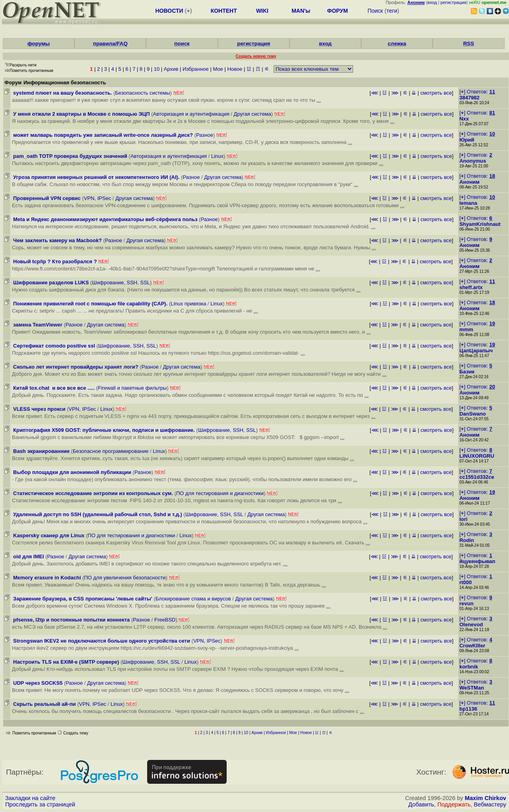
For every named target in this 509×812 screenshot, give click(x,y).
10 (157, 69)
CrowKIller (472, 646)
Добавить (421, 804)
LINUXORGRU (477, 456)
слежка (397, 44)
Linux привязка (188, 304)
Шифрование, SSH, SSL (121, 283)
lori (463, 519)
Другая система (253, 114)
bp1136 (468, 709)
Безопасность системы (142, 93)
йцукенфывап (477, 561)
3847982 (469, 98)
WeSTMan (472, 688)
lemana (468, 203)
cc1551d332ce (477, 477)
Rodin (467, 540)
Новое (235, 69)
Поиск (375, 11)
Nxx (464, 119)
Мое (218, 69)
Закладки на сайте (30, 798)
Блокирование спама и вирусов (193, 599)
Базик (467, 372)
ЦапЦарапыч (476, 351)
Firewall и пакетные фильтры (132, 388)
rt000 (465, 582)
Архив (171, 69)
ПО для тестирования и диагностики (220, 493)
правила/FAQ (110, 44)
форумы (39, 44)
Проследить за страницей (40, 804)
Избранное (196, 69)
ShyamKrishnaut (480, 224)
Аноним (469, 182)
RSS (469, 44)
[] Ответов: (477, 92)
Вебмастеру (490, 804)
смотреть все (436, 93)
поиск (182, 44)
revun (466, 603)
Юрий (467, 140)
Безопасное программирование (111, 451)
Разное (205, 135)
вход (432, 2)
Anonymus (473, 161)
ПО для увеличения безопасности (125, 578)
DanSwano (472, 414)
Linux (217, 156)
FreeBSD (165, 620)
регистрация (454, 2)
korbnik (469, 667)
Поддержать (454, 804)
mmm (466, 329)
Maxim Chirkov (486, 798)
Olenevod (471, 625)
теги (392, 11)
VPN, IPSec (98, 198)
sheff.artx (471, 287)
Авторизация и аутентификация (191, 114)
